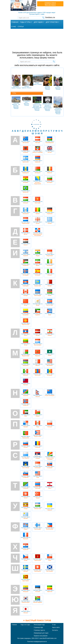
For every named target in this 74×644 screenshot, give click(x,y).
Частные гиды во (38, 200)
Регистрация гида (39, 625)
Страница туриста (50, 3)
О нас (54, 625)
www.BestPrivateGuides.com (48, 638)
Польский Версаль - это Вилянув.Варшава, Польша (16, 103)
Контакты (55, 630)
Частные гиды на (38, 302)
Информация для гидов (41, 633)
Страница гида (38, 627)
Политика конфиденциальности (37, 642)
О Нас (14, 27)
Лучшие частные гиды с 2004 (24, 5)
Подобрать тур (50, 17)
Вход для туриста (50, 5)
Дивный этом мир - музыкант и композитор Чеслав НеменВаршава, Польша (47, 104)
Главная (15, 22)
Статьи (21, 27)
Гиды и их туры (25, 625)
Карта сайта (56, 627)
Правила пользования (41, 636)
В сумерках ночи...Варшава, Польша (27, 101)
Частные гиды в (26, 140)
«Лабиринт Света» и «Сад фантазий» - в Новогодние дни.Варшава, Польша (37, 104)
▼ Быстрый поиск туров (37, 621)
